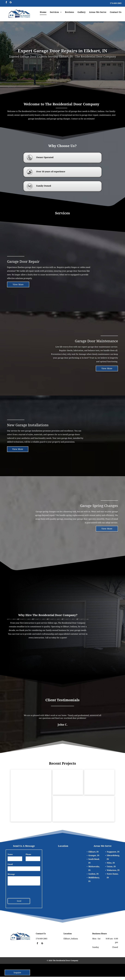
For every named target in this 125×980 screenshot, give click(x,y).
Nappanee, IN (113, 852)
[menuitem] (43, 12)
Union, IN (111, 867)
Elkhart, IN (94, 852)
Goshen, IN (94, 874)
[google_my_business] (11, 3)
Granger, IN (94, 855)
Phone (28, 854)
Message (11, 874)
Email (10, 864)
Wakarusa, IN (113, 870)
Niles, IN (111, 863)
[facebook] (6, 3)
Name (10, 854)
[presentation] (25, 891)
